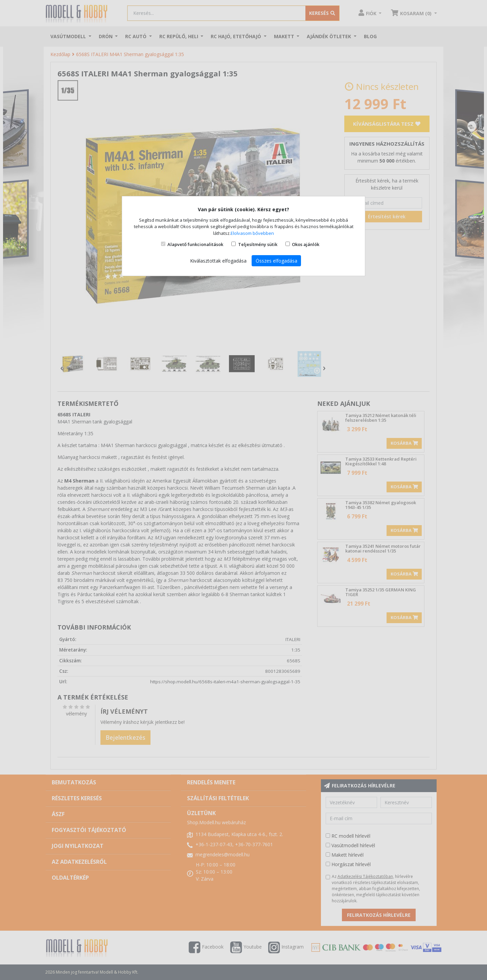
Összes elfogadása (276, 261)
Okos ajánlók (306, 244)
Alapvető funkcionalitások (195, 244)
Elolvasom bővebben (252, 233)
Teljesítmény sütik (258, 244)
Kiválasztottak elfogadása (218, 261)
